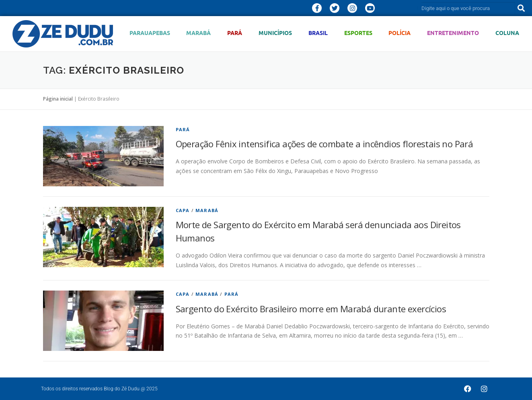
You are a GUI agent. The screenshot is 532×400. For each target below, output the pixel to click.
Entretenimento (453, 33)
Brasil (318, 33)
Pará (235, 33)
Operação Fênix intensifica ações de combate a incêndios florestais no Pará (325, 144)
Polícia (400, 33)
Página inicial (58, 99)
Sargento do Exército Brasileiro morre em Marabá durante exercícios (311, 309)
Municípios (275, 33)
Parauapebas (150, 33)
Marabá (198, 33)
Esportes (358, 33)
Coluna (507, 33)
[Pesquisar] (521, 8)
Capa (183, 210)
